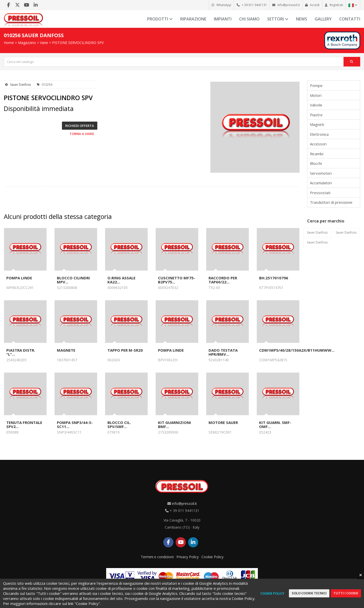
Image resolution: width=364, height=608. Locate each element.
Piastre (316, 115)
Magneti (317, 124)
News (302, 19)
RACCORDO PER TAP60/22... (223, 280)
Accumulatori (321, 183)
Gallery (323, 19)
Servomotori (321, 173)
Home (9, 43)
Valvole (316, 105)
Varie (44, 43)
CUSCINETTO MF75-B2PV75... (177, 280)
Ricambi (317, 154)
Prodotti (160, 19)
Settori (278, 19)
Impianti (223, 19)
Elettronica (319, 134)
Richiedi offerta (80, 126)
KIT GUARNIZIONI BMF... (175, 424)
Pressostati (320, 193)
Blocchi (316, 163)
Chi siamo (249, 19)
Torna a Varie (82, 134)
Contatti (350, 19)
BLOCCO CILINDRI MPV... (73, 280)
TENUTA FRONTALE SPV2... (24, 424)
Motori (316, 95)
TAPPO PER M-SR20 (125, 350)
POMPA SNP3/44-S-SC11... (75, 424)
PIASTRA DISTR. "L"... (21, 352)
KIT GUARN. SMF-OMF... (275, 424)
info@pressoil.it (184, 503)
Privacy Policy (188, 557)
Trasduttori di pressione (331, 202)
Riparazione (193, 19)
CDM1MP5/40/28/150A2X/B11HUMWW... (297, 350)
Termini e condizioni (157, 557)
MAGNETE (66, 350)
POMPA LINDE (19, 278)
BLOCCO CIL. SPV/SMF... (119, 424)
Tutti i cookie (346, 593)
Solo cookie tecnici (309, 593)
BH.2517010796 (274, 278)
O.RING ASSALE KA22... (121, 280)
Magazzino (27, 43)
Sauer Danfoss (20, 85)
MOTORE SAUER (223, 422)
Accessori (318, 144)
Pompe (316, 85)
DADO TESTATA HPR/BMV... (223, 352)
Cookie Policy (212, 557)
